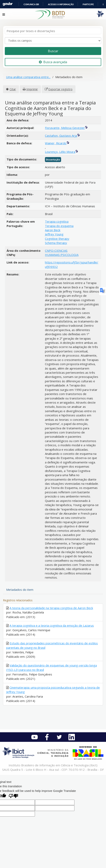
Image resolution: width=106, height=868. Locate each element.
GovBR (8, 4)
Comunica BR (31, 4)
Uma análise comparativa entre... (28, 77)
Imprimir (32, 89)
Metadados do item (20, 590)
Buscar (53, 51)
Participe (88, 4)
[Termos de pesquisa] (53, 31)
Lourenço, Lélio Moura (60, 152)
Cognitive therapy (57, 239)
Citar (13, 89)
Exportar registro (60, 89)
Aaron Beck (53, 230)
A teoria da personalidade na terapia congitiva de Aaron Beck (51, 608)
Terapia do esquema (59, 226)
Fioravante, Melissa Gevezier (65, 128)
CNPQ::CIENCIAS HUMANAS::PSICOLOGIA (62, 253)
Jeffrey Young (54, 234)
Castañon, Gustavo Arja (61, 136)
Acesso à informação (61, 4)
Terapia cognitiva (57, 221)
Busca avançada (53, 62)
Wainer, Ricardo (56, 143)
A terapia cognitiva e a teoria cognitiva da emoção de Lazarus (52, 625)
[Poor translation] (13, 796)
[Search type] (53, 41)
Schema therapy (56, 243)
